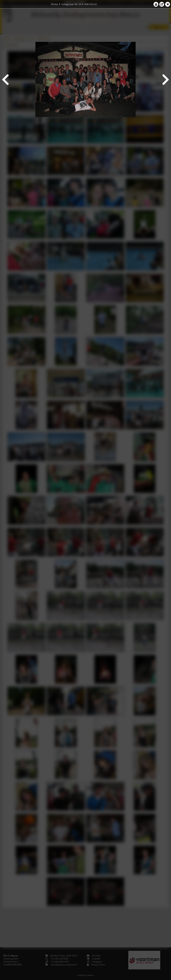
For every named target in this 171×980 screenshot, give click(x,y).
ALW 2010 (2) (91, 4)
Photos (55, 4)
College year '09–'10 (71, 4)
